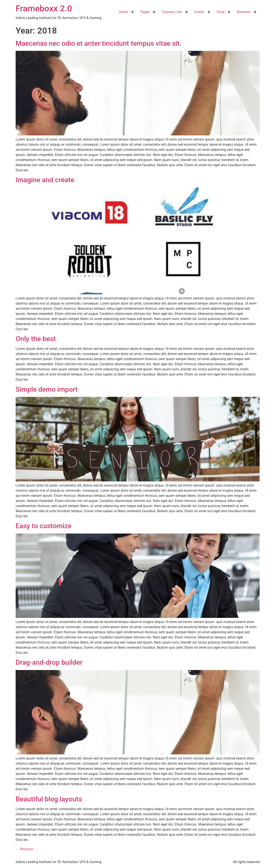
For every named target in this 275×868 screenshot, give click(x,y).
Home (123, 12)
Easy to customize (44, 526)
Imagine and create (45, 180)
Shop (221, 12)
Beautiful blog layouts (49, 799)
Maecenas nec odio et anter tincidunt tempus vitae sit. (99, 43)
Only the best (36, 339)
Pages (145, 12)
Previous (24, 849)
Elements (244, 12)
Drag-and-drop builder (49, 662)
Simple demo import (47, 389)
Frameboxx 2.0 (44, 8)
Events (199, 12)
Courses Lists (172, 12)
